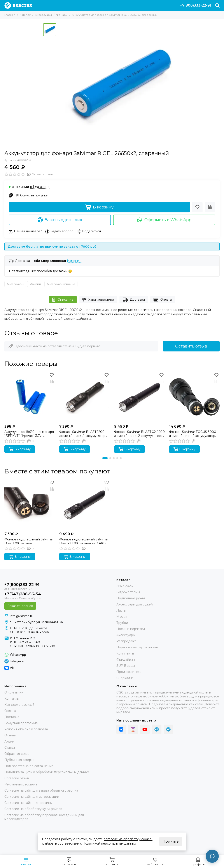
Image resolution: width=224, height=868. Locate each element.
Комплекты (125, 653)
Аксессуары (43, 15)
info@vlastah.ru (22, 616)
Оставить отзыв (191, 346)
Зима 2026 (124, 586)
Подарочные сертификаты (137, 647)
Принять (171, 841)
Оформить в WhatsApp (164, 220)
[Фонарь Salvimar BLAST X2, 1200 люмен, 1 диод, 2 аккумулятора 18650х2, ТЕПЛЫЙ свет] (139, 397)
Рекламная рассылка (21, 784)
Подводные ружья (131, 598)
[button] (105, 458)
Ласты (121, 610)
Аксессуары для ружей (135, 604)
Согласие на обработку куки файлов (33, 809)
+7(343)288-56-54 (23, 594)
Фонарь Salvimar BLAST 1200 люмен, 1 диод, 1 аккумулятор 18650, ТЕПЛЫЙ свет (82, 434)
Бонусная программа (21, 723)
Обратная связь (17, 754)
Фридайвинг (126, 660)
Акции (9, 741)
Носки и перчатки (131, 629)
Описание (63, 300)
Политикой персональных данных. (110, 843)
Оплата (163, 300)
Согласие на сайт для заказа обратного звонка (41, 790)
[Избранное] (197, 207)
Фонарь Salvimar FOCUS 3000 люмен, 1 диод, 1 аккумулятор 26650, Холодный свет (193, 434)
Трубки (122, 623)
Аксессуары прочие (61, 284)
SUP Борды (126, 666)
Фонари (62, 15)
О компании (14, 692)
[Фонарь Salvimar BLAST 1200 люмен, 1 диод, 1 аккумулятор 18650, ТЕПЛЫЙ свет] (85, 397)
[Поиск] (217, 5)
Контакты (12, 699)
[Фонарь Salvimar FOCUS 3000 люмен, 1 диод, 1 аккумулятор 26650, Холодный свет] (194, 397)
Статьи (10, 748)
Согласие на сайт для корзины (28, 803)
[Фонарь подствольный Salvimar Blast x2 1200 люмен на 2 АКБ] (85, 504)
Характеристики (98, 300)
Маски (122, 617)
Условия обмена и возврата (26, 729)
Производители (129, 672)
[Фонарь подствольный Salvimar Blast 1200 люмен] (30, 504)
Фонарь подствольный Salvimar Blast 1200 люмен (29, 541)
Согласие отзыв (17, 778)
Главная (10, 15)
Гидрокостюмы (128, 592)
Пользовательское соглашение (29, 766)
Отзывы (10, 735)
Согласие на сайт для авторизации (32, 797)
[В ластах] (18, 5)
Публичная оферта (19, 760)
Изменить (75, 261)
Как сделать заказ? (19, 705)
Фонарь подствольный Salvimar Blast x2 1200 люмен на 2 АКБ (84, 541)
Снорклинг (125, 678)
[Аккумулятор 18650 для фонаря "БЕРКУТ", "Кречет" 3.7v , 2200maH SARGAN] (30, 397)
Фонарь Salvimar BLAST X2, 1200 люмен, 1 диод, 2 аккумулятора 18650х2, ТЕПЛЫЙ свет (139, 434)
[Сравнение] (210, 207)
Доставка (134, 300)
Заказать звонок (20, 606)
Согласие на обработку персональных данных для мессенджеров (44, 817)
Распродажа (126, 641)
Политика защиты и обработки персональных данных (47, 772)
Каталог (25, 15)
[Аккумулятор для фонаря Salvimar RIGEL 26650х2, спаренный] (120, 85)
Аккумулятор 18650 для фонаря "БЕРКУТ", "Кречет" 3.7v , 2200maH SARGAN (29, 434)
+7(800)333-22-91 (196, 5)
